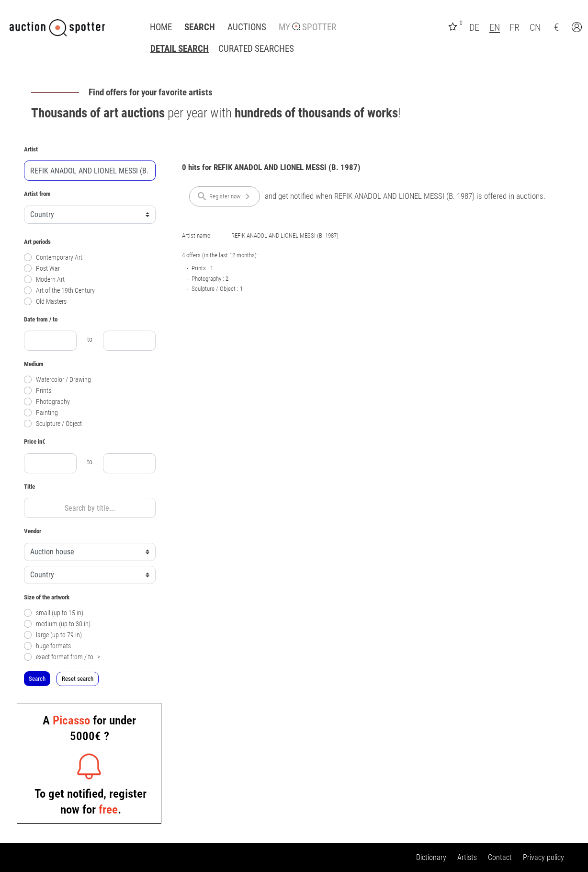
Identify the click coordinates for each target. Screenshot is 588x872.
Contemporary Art (53, 258)
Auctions (247, 27)
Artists (467, 857)
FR (514, 27)
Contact (500, 857)
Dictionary (431, 857)
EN (495, 27)
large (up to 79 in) (53, 635)
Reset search (78, 679)
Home (161, 27)
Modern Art (44, 280)
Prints (38, 391)
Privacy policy (543, 857)
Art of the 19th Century (59, 291)
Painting (41, 413)
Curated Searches (256, 49)
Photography (47, 402)
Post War (42, 269)
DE (474, 27)
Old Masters (45, 302)
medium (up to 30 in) (57, 624)
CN (535, 27)
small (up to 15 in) (54, 613)
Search (200, 27)
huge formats (47, 646)
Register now (225, 196)
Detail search (180, 49)
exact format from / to (62, 657)
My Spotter (307, 27)
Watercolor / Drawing (57, 380)
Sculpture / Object (53, 424)
